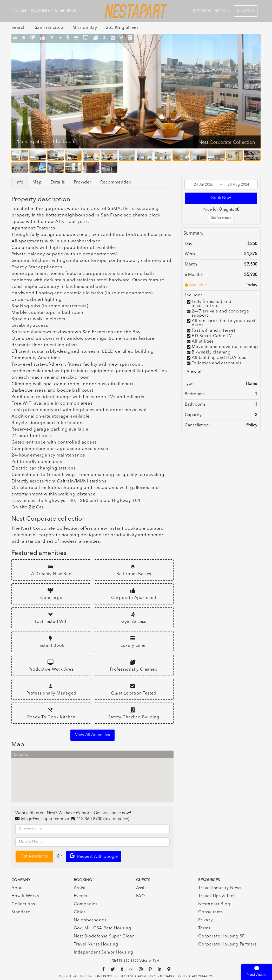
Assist (80, 888)
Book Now (221, 198)
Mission (202, 11)
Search (246, 11)
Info (20, 182)
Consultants (211, 912)
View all (195, 372)
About (18, 888)
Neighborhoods (90, 920)
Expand (21, 755)
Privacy (206, 920)
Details (58, 182)
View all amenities (92, 735)
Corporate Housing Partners (227, 944)
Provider (82, 182)
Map (37, 182)
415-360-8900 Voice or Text (136, 961)
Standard (21, 912)
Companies (86, 904)
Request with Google (94, 856)
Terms (204, 928)
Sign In (223, 11)
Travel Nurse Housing (96, 944)
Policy (252, 425)
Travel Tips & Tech (217, 896)
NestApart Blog (214, 904)
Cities (80, 912)
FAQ (141, 896)
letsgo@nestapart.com (42, 819)
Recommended (116, 182)
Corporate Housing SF (221, 936)
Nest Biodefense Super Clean (104, 936)
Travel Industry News (220, 888)
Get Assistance (221, 218)
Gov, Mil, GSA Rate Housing (102, 928)
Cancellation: (197, 425)
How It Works (25, 896)
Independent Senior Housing (104, 952)
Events (81, 896)
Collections (23, 904)
